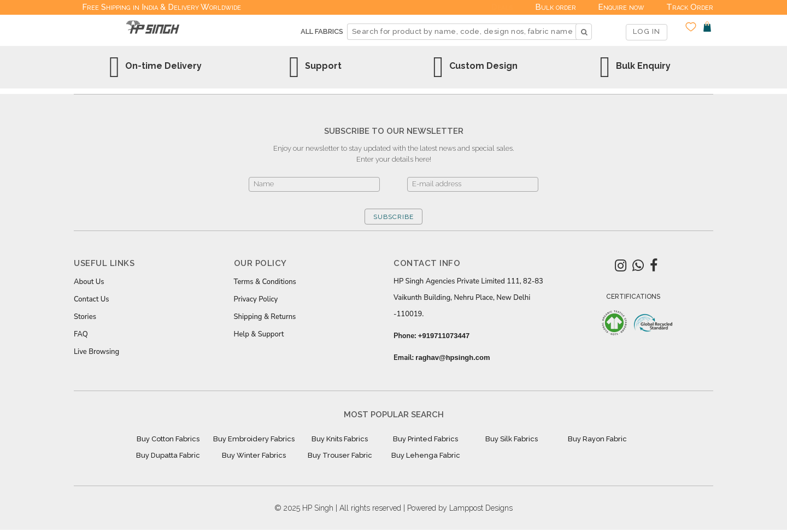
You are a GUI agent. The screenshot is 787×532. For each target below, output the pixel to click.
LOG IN (647, 31)
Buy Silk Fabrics (512, 439)
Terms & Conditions (265, 282)
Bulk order (556, 7)
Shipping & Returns (265, 317)
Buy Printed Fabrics (425, 439)
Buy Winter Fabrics (254, 455)
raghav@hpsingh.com (453, 357)
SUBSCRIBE (393, 217)
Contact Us (91, 299)
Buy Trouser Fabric (340, 455)
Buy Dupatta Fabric (168, 455)
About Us (89, 282)
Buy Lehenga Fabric (426, 455)
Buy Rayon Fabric (597, 439)
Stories (85, 317)
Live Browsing (96, 352)
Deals (502, 7)
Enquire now (621, 7)
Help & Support (259, 334)
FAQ (81, 334)
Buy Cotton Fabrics (168, 439)
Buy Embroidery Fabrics (254, 439)
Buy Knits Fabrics (340, 439)
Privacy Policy (256, 299)
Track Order (690, 7)
